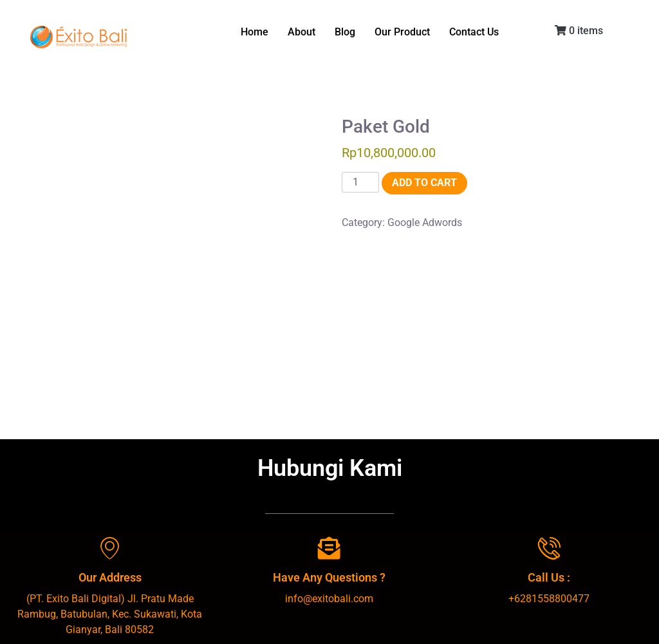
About (302, 32)
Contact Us (474, 32)
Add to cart (424, 183)
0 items (579, 31)
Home (255, 32)
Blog (345, 32)
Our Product (402, 32)
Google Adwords (425, 223)
